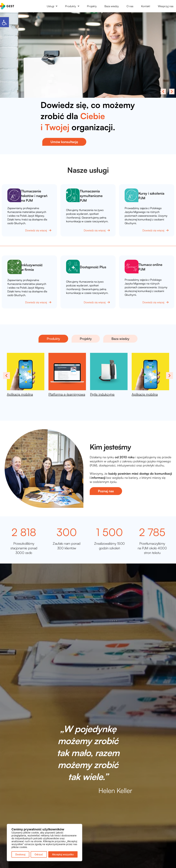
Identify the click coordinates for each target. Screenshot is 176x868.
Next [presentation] (170, 375)
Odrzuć (39, 854)
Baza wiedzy (112, 6)
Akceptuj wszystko (63, 854)
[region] (45, 843)
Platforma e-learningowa (67, 394)
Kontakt (146, 6)
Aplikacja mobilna (20, 394)
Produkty (72, 6)
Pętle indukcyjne (102, 394)
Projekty (92, 6)
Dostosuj (20, 854)
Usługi (52, 6)
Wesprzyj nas (166, 6)
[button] (4, 22)
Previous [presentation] (7, 375)
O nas (130, 6)
